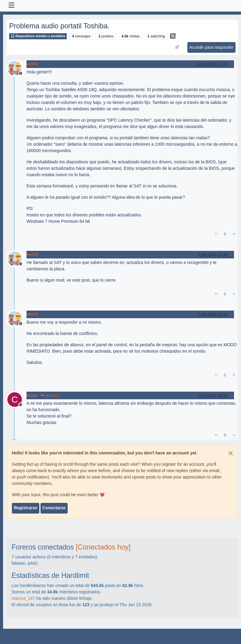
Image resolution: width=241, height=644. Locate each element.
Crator (32, 396)
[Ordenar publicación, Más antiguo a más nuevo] (177, 47)
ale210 (32, 64)
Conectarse (54, 508)
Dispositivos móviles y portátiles (38, 36)
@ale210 (50, 396)
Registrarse (25, 508)
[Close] (231, 453)
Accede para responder (211, 47)
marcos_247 (23, 598)
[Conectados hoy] (103, 547)
